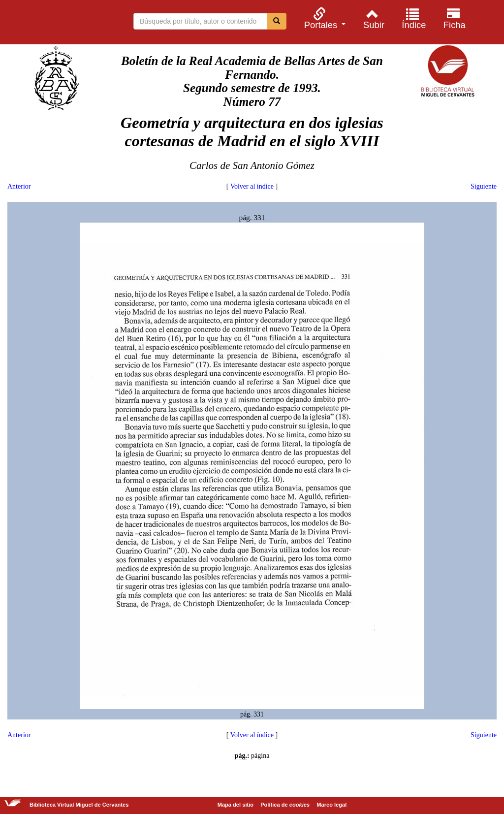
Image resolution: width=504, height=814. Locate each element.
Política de (285, 805)
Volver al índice (252, 186)
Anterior (19, 186)
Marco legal (331, 805)
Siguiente (484, 186)
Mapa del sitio (236, 805)
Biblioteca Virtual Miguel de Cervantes (59, 24)
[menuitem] (323, 18)
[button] (323, 18)
